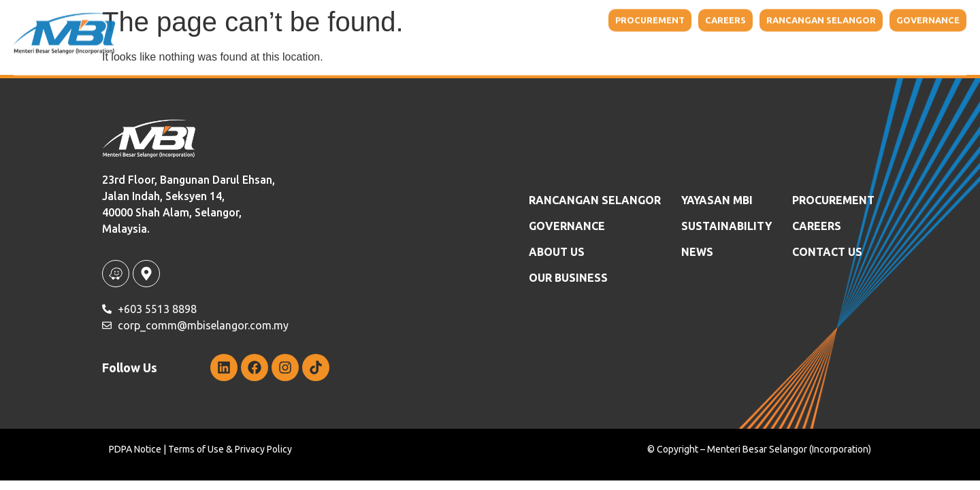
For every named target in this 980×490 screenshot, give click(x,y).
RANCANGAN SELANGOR (595, 200)
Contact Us (905, 43)
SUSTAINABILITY (726, 226)
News (842, 43)
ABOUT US (557, 252)
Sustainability (762, 43)
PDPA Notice (135, 449)
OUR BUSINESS (568, 278)
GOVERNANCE (567, 226)
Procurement (833, 200)
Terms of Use (196, 449)
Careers (817, 226)
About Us (477, 43)
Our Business (572, 43)
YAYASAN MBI (664, 43)
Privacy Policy (263, 449)
